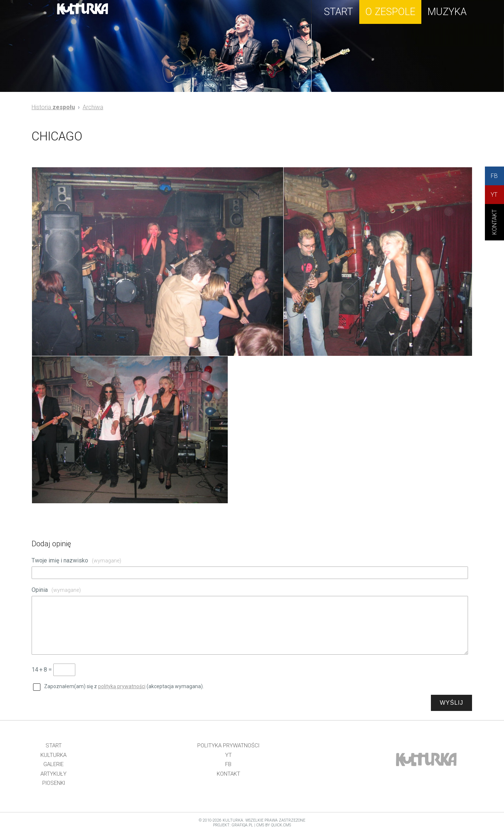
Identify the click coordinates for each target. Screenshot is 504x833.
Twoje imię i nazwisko (76, 560)
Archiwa (93, 107)
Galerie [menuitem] (53, 764)
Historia (53, 107)
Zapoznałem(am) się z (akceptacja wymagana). (124, 686)
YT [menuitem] (228, 755)
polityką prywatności (122, 686)
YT (494, 195)
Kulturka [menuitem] (53, 755)
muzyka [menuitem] (447, 12)
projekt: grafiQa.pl (233, 825)
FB (494, 176)
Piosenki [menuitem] (54, 783)
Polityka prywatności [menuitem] (228, 746)
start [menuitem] (339, 12)
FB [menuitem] (228, 764)
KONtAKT (495, 228)
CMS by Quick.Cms (274, 825)
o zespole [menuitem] (390, 12)
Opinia (56, 590)
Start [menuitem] (54, 746)
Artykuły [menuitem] (53, 774)
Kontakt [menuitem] (228, 774)
